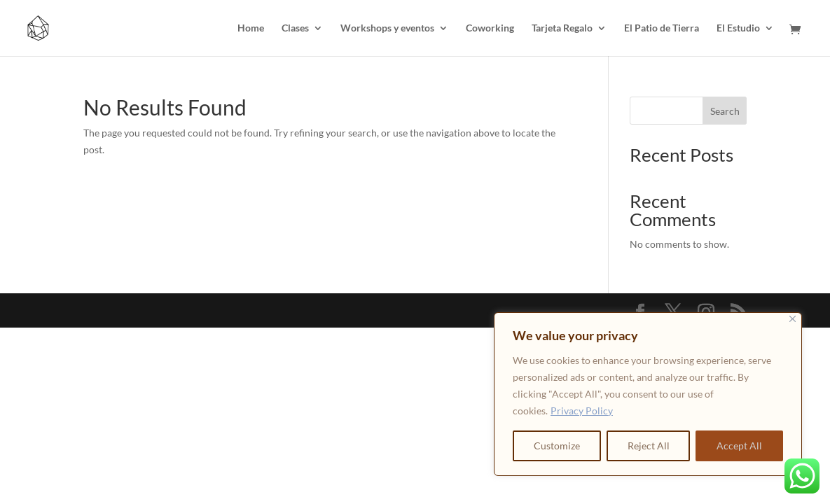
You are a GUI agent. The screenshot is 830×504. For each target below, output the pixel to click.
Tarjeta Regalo (562, 28)
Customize (557, 446)
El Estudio (738, 28)
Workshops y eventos (387, 28)
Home (251, 28)
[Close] (793, 319)
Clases (295, 28)
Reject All (649, 446)
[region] (648, 394)
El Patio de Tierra (662, 28)
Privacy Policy (582, 411)
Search (725, 111)
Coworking (490, 28)
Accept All (739, 446)
